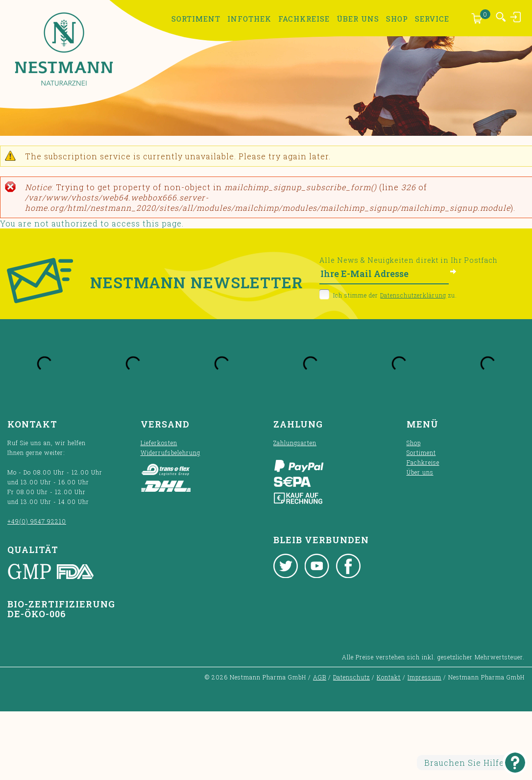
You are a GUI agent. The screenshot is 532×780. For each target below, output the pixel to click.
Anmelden (516, 17)
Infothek (249, 19)
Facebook (348, 566)
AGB (320, 677)
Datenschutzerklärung (413, 295)
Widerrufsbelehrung (170, 453)
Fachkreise (304, 19)
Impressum (424, 677)
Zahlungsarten (295, 443)
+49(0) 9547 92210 (37, 521)
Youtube (317, 566)
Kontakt (389, 677)
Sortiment (196, 19)
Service (432, 19)
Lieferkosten (159, 443)
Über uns (358, 19)
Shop (397, 19)
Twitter (286, 566)
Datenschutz (351, 677)
